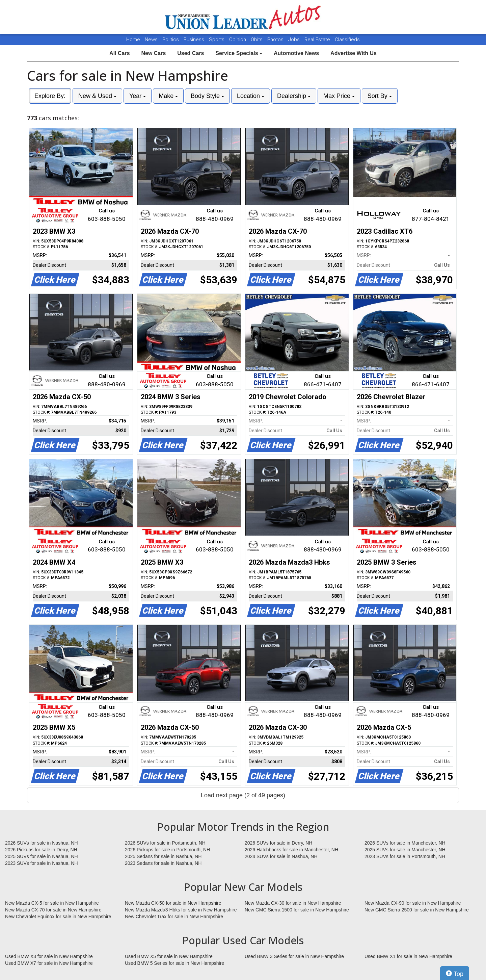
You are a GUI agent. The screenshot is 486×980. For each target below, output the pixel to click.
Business (195, 40)
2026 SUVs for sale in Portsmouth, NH (165, 843)
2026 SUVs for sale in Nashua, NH (42, 843)
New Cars (153, 53)
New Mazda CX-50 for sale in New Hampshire (173, 903)
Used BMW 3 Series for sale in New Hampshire (294, 956)
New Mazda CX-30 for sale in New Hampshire (293, 903)
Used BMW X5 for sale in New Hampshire (169, 956)
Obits (257, 40)
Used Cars (191, 53)
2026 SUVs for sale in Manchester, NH (405, 843)
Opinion (238, 40)
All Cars (119, 53)
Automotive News (296, 53)
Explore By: (50, 96)
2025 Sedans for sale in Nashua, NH (163, 856)
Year (138, 96)
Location (251, 96)
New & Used (97, 96)
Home (133, 40)
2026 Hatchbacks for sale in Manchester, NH (291, 850)
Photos (276, 40)
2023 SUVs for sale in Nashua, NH (42, 863)
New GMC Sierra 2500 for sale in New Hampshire (417, 910)
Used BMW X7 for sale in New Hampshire (49, 963)
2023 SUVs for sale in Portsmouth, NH (405, 856)
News (151, 40)
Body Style (207, 96)
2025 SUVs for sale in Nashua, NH (42, 856)
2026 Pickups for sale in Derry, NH (41, 850)
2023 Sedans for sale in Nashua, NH (163, 863)
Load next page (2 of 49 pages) (243, 795)
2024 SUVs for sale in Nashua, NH (281, 856)
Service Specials (239, 53)
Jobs (295, 40)
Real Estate (318, 40)
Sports (217, 40)
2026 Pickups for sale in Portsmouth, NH (167, 850)
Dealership (294, 96)
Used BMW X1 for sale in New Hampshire (408, 956)
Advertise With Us (354, 53)
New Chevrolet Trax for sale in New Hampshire (174, 917)
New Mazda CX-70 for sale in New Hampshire (53, 910)
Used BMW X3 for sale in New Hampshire (49, 956)
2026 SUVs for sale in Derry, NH (278, 843)
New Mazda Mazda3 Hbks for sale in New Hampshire (181, 910)
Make (168, 96)
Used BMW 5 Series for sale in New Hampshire (174, 963)
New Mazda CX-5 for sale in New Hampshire (52, 903)
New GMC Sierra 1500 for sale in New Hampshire (297, 910)
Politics (171, 40)
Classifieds (347, 40)
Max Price (339, 96)
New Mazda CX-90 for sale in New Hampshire (413, 903)
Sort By (380, 96)
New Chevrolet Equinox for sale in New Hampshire (58, 917)
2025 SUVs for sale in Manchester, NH (405, 850)
